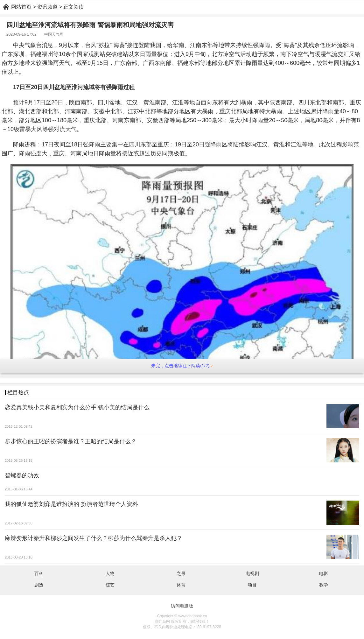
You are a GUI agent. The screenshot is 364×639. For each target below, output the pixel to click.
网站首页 (21, 7)
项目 (252, 585)
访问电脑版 (182, 606)
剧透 (39, 585)
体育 (181, 585)
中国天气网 (54, 34)
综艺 (110, 585)
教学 (324, 585)
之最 (181, 573)
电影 (324, 573)
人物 (110, 573)
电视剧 (252, 573)
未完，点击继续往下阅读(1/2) (182, 366)
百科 (39, 573)
